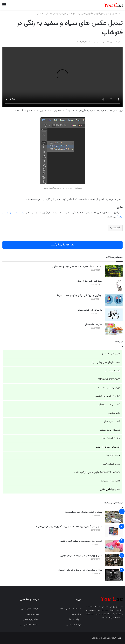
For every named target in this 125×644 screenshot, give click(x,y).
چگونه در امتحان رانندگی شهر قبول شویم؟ (83, 512)
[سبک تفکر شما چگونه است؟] (114, 286)
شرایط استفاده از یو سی (30, 625)
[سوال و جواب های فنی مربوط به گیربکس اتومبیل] (114, 575)
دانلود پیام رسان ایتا (110, 481)
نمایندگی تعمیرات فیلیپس (107, 396)
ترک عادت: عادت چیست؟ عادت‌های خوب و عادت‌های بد (77, 267)
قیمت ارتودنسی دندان (109, 405)
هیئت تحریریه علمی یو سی (110, 42)
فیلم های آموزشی (101, 14)
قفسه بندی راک (112, 371)
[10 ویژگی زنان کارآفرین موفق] (114, 315)
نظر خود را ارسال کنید (62, 245)
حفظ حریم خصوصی (31, 619)
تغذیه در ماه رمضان (94, 325)
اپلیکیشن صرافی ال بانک (108, 447)
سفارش (110, 489)
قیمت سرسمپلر (112, 422)
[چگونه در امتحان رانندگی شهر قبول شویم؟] (114, 517)
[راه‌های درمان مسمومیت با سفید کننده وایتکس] (114, 546)
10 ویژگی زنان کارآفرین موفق (90, 310)
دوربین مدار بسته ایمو (109, 388)
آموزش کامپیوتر (85, 14)
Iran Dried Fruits (111, 439)
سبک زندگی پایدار (111, 464)
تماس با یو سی (33, 614)
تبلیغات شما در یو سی (30, 609)
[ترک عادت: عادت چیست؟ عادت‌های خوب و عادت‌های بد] (114, 271)
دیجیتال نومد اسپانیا (110, 430)
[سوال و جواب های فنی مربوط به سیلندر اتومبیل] (114, 560)
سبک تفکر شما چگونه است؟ (89, 281)
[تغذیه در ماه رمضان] (114, 329)
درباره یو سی (76, 614)
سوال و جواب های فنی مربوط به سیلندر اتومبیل (81, 556)
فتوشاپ (114, 228)
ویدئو (112, 14)
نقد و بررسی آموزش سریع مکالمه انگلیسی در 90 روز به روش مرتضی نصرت (69, 527)
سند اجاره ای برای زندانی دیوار (106, 362)
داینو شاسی (114, 413)
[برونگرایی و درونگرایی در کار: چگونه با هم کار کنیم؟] (114, 300)
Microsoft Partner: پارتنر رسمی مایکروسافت (97, 472)
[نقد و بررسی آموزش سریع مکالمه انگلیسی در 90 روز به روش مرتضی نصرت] (114, 531)
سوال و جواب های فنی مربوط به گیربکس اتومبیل (80, 570)
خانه (119, 14)
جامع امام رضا (113, 455)
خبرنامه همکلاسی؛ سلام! (71, 609)
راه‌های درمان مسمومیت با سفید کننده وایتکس (81, 541)
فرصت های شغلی (74, 625)
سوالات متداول (75, 619)
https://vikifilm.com (109, 379)
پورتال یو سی (115, 607)
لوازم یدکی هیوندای (110, 354)
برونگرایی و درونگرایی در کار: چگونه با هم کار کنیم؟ (80, 296)
